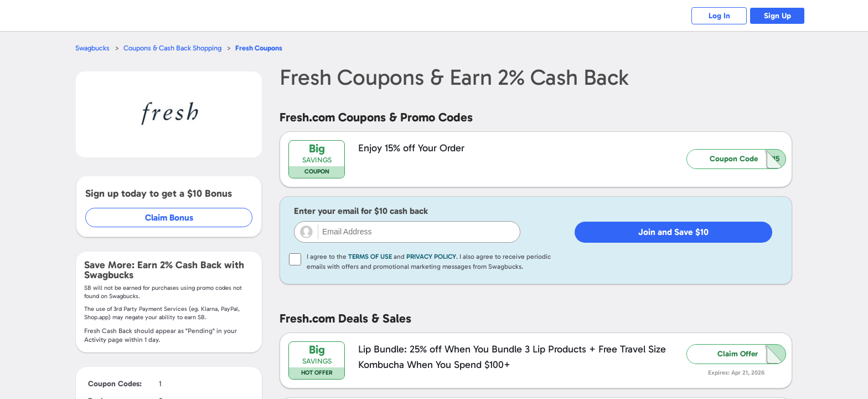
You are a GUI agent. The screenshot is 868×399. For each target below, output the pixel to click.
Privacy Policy (431, 257)
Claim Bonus (169, 218)
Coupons (259, 48)
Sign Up (777, 16)
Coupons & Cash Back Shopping (172, 48)
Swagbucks (92, 48)
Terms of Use (370, 257)
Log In (719, 16)
